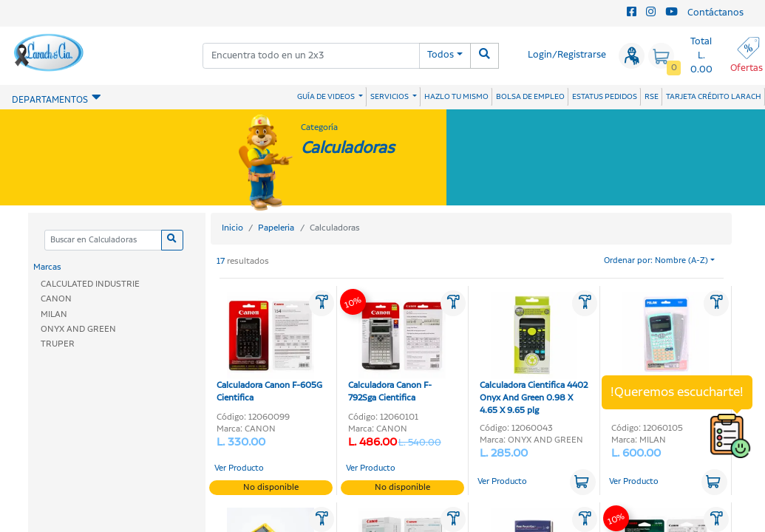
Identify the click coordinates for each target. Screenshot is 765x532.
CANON (56, 299)
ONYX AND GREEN (78, 329)
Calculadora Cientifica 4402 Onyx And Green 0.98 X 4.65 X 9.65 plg (534, 354)
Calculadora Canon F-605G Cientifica (269, 348)
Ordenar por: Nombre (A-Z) (656, 261)
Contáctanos (715, 13)
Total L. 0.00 (701, 56)
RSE (652, 97)
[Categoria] (103, 241)
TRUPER (58, 344)
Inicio (232, 228)
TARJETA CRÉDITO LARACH (714, 97)
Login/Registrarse (567, 55)
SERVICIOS (390, 97)
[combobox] (311, 56)
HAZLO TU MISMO (456, 97)
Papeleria (276, 228)
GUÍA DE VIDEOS (327, 97)
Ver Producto (239, 468)
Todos (441, 55)
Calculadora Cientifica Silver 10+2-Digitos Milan (666, 348)
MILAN (54, 314)
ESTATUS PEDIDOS (605, 97)
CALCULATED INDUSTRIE (90, 284)
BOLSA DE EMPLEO (530, 97)
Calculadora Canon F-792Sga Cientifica (397, 348)
